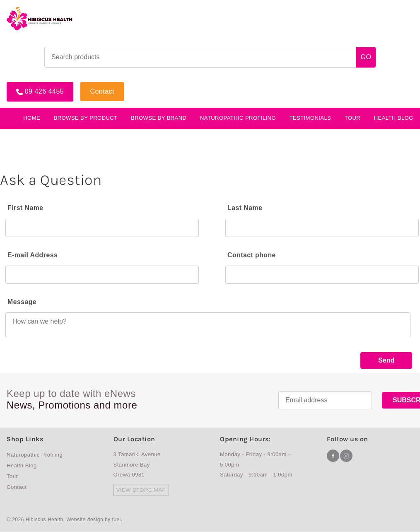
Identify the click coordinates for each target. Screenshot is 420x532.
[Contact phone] (322, 275)
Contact (94, 84)
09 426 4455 (26, 84)
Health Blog (22, 466)
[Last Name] (322, 227)
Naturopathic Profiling (238, 117)
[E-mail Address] (102, 275)
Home (32, 117)
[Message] (208, 325)
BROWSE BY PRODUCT (86, 117)
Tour (353, 117)
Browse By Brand (159, 117)
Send (386, 360)
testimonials (310, 117)
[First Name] (102, 227)
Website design (85, 520)
